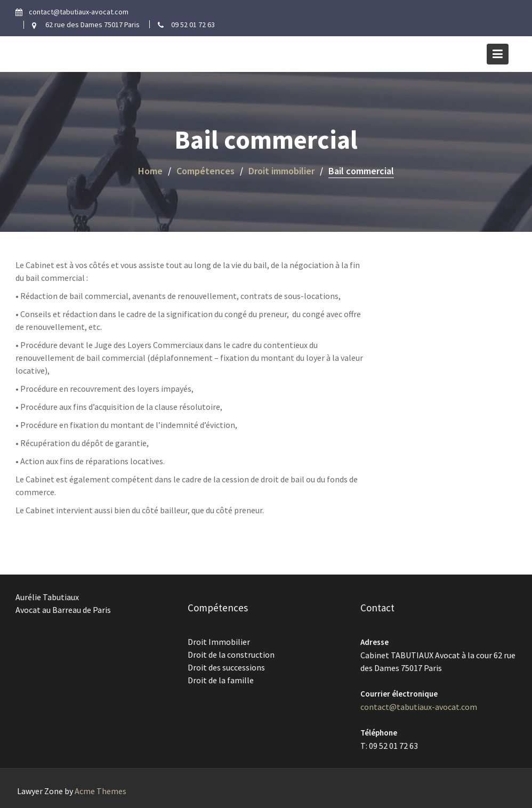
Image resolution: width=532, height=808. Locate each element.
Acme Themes (100, 791)
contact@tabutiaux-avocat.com (418, 706)
